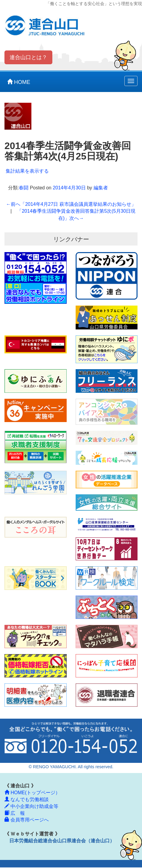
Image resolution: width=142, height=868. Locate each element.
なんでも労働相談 (27, 799)
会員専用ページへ (27, 820)
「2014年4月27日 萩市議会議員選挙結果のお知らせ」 (71, 204)
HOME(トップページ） (32, 793)
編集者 (101, 188)
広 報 (15, 813)
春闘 (24, 188)
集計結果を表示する (27, 171)
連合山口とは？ (28, 57)
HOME (19, 82)
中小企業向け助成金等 (31, 806)
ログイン (125, 865)
